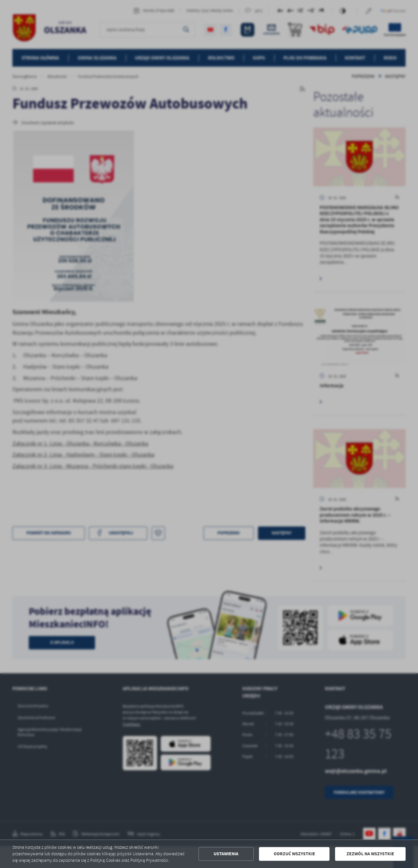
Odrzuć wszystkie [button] (294, 854)
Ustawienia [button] (226, 854)
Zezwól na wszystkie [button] (370, 854)
